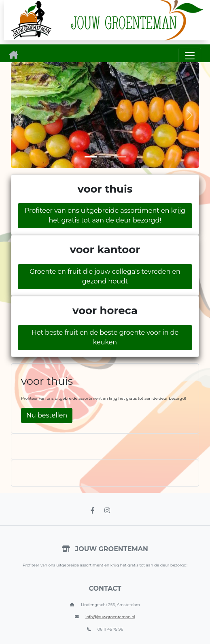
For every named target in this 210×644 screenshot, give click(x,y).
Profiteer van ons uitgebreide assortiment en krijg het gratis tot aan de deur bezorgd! (105, 215)
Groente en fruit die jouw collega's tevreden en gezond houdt (105, 276)
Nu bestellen (47, 415)
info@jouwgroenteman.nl (110, 617)
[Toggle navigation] (190, 56)
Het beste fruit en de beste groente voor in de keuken (105, 337)
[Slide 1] (91, 157)
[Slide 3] (120, 157)
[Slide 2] (105, 157)
